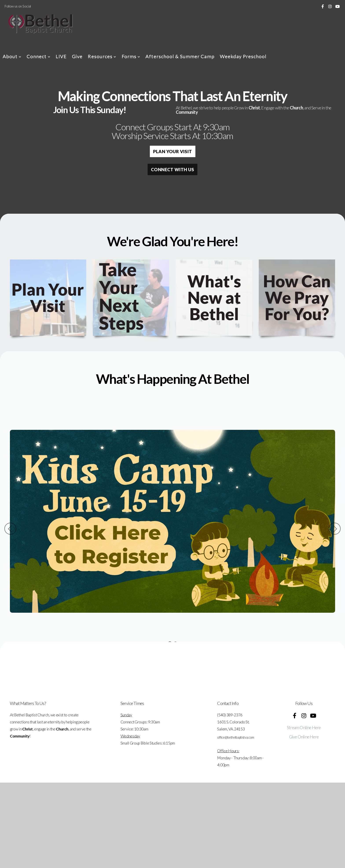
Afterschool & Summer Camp (180, 56)
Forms (131, 56)
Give (77, 56)
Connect (39, 56)
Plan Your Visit (173, 151)
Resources (102, 56)
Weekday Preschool (243, 56)
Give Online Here (304, 737)
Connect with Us (172, 169)
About (12, 56)
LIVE (61, 56)
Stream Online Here (304, 727)
